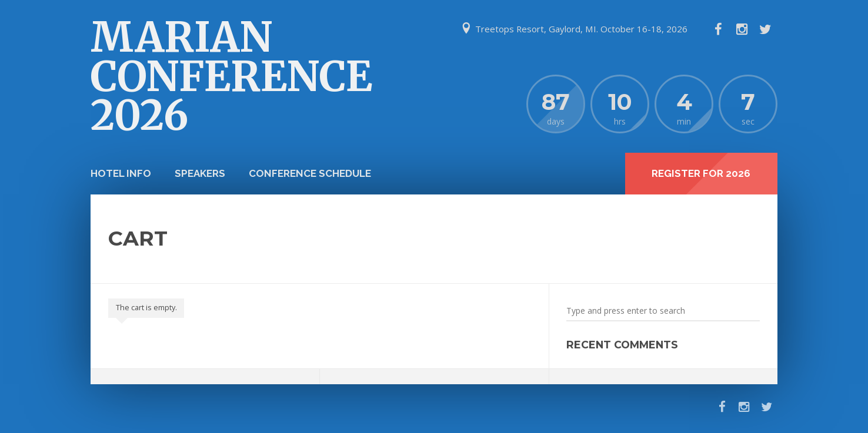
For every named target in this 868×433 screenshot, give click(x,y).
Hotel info (121, 173)
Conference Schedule (310, 173)
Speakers (200, 173)
